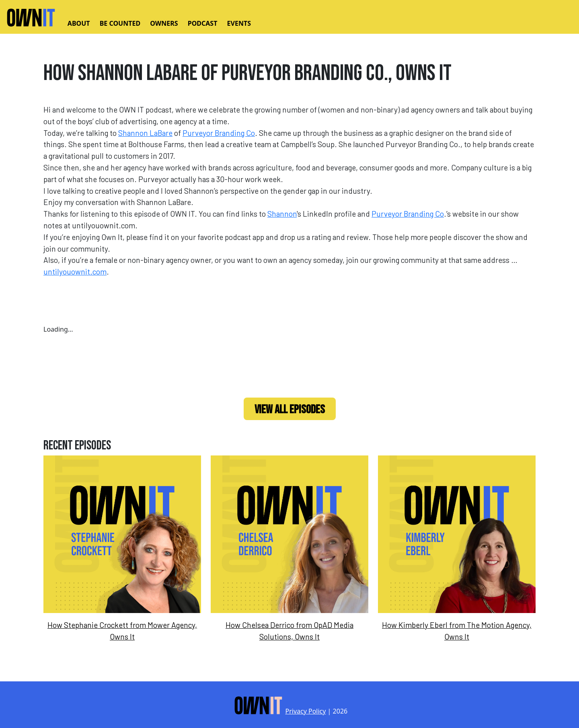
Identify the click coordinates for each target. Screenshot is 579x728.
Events (239, 23)
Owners (164, 23)
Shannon (282, 214)
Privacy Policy (305, 711)
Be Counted (120, 23)
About (79, 23)
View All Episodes (290, 410)
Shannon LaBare (145, 133)
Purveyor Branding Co (219, 133)
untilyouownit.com (75, 272)
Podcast (203, 23)
